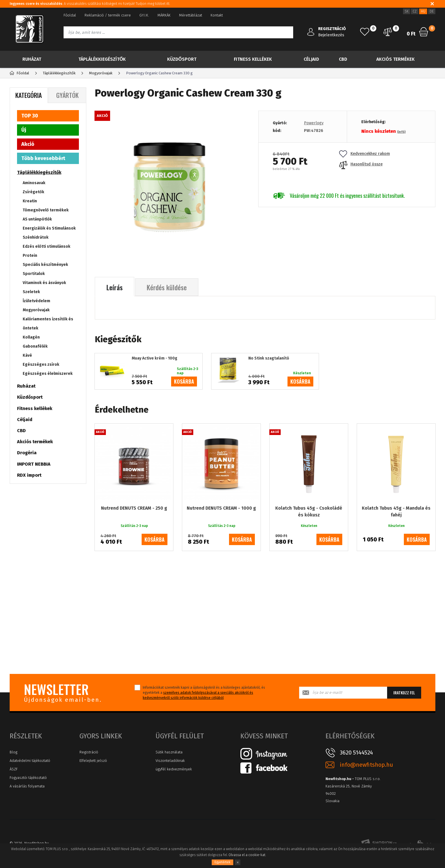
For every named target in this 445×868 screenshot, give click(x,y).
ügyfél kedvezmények (174, 769)
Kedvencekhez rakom (365, 154)
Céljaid (311, 59)
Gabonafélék (35, 346)
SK (407, 11)
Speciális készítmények (45, 265)
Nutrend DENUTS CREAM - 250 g (134, 508)
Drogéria (27, 453)
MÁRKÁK (164, 15)
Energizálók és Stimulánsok (49, 228)
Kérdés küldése (167, 287)
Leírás (115, 287)
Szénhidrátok (36, 237)
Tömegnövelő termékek (46, 210)
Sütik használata (169, 752)
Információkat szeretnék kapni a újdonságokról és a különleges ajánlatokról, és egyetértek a (204, 693)
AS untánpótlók (37, 219)
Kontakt (217, 15)
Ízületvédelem (36, 301)
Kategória (29, 95)
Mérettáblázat (191, 15)
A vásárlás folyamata (27, 786)
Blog (13, 752)
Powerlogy (314, 123)
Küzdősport (182, 59)
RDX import (29, 475)
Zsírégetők (33, 192)
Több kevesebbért (43, 158)
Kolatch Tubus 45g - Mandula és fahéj (396, 511)
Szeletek (31, 292)
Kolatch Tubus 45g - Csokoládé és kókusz (309, 511)
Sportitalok (34, 274)
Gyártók (67, 95)
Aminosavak (34, 183)
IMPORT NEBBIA (34, 464)
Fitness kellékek (253, 59)
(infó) (401, 132)
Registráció (89, 752)
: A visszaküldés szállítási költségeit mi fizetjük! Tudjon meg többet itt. (90, 4)
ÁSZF (14, 769)
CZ (415, 11)
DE (432, 11)
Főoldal (70, 15)
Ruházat (32, 59)
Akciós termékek (395, 59)
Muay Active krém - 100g (155, 358)
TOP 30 (30, 116)
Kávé (27, 355)
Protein (30, 256)
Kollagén (31, 337)
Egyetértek (222, 862)
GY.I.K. (144, 15)
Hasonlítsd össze (361, 164)
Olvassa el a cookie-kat (247, 855)
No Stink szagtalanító (269, 358)
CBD (343, 59)
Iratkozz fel (404, 692)
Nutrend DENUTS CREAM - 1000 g (221, 508)
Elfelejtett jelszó (93, 761)
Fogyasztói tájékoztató (28, 778)
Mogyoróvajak (36, 310)
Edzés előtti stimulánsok (47, 246)
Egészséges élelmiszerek (48, 374)
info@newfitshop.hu (366, 765)
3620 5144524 (356, 753)
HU (423, 11)
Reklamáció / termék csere (108, 15)
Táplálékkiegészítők (102, 59)
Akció (28, 144)
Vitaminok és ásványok (44, 283)
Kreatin (30, 201)
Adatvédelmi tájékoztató (30, 761)
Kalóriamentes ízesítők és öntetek (48, 324)
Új (24, 130)
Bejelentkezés (331, 35)
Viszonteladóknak (170, 761)
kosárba (184, 381)
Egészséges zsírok (41, 364)
